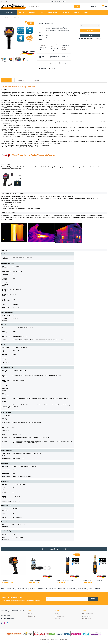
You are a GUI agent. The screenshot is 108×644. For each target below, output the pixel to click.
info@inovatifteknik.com (8, 619)
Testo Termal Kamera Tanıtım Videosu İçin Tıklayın (34, 155)
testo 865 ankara (53, 589)
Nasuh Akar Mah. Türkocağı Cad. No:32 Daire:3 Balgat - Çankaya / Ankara (12, 611)
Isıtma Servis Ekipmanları (63, 30)
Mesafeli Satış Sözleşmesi (87, 613)
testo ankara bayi (61, 589)
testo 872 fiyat (33, 589)
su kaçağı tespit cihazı (82, 589)
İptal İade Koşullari (86, 617)
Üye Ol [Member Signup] (97, 6)
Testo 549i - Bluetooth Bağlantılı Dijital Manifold (92, 580)
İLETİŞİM (86, 13)
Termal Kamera (49, 27)
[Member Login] (90, 6)
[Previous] (43, 549)
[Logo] (14, 6)
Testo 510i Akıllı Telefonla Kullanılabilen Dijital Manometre (65, 580)
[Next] (65, 549)
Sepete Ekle (90, 30)
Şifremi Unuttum (31, 617)
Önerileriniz (36, 80)
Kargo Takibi (57, 618)
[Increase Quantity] (98, 25)
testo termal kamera (11, 589)
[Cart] (105, 6)
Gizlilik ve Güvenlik (86, 615)
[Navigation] (9, 13)
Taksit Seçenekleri (21, 80)
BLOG (42, 13)
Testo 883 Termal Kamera (7, 580)
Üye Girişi (30, 615)
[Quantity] (90, 25)
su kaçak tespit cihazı (71, 589)
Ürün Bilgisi (6, 80)
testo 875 (91, 589)
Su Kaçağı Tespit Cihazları (58, 27)
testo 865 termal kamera (42, 589)
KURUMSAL (77, 13)
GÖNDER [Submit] (93, 599)
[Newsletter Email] (72, 599)
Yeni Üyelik (30, 613)
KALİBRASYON (66, 13)
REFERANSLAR (32, 13)
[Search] (54, 6)
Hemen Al (90, 35)
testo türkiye (98, 589)
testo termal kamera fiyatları (22, 589)
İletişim (56, 613)
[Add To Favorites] (43, 63)
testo (47, 33)
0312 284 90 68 (6, 615)
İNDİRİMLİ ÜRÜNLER (53, 13)
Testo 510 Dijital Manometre (34, 580)
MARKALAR (21, 13)
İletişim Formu (58, 615)
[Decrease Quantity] (82, 25)
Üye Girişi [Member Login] (93, 6)
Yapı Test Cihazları (54, 30)
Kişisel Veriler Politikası (87, 618)
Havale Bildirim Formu (59, 617)
